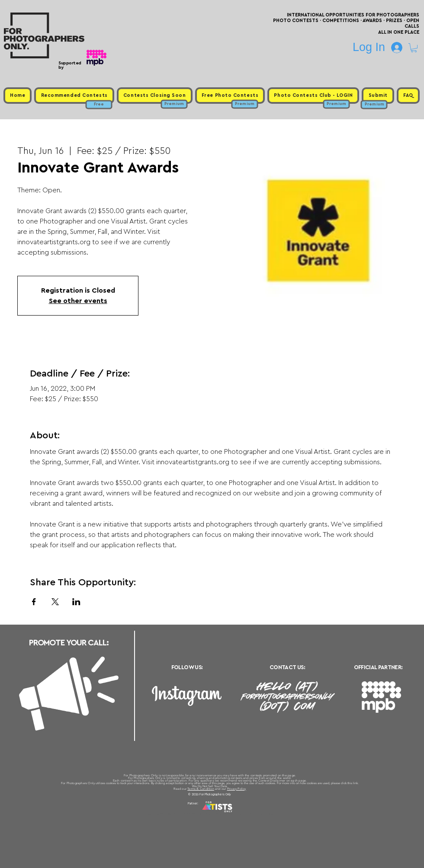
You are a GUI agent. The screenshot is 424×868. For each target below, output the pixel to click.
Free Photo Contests (198, 814)
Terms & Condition (201, 789)
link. (356, 783)
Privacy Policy (237, 789)
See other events (78, 301)
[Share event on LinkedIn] (76, 602)
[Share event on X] (55, 602)
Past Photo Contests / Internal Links (241, 814)
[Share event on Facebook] (34, 602)
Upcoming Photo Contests (164, 814)
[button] (414, 48)
